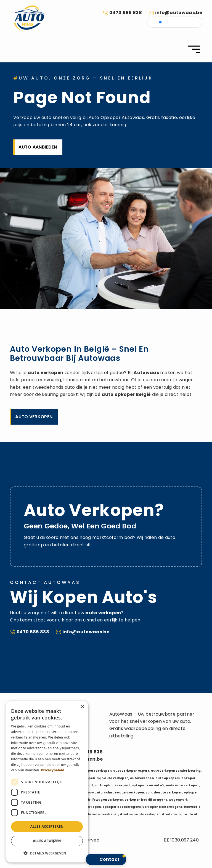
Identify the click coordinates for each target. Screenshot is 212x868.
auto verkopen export (131, 771)
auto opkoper (118, 394)
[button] (47, 853)
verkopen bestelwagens (162, 807)
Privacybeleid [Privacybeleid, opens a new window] (53, 770)
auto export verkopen (93, 771)
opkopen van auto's (148, 785)
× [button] (82, 707)
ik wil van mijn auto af (180, 814)
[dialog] (47, 782)
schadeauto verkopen (164, 792)
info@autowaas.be (179, 13)
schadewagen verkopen (124, 792)
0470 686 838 (126, 13)
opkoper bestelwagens (122, 807)
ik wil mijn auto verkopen (140, 814)
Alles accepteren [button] (47, 826)
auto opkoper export (113, 785)
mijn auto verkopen (113, 778)
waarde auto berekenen (98, 814)
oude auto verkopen (183, 785)
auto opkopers (168, 778)
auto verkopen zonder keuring (176, 771)
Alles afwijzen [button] (47, 841)
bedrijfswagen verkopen (103, 800)
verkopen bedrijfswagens (146, 800)
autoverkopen (142, 778)
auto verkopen (45, 373)
